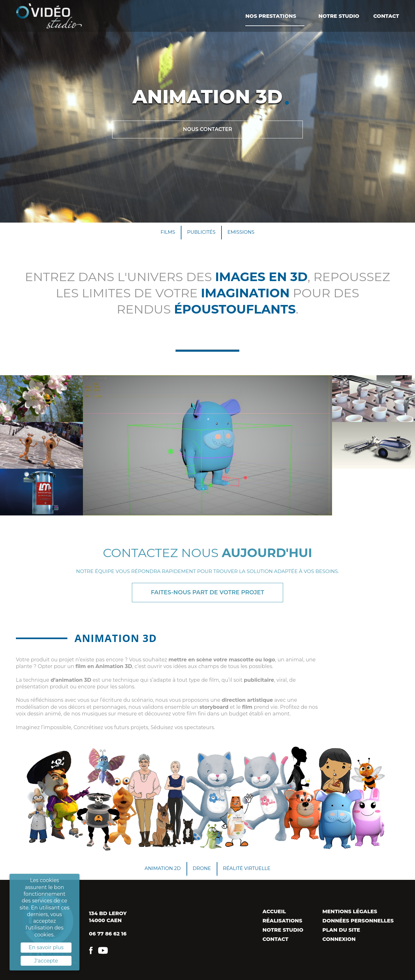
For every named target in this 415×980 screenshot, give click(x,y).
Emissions (243, 233)
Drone (201, 872)
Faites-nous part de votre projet (207, 595)
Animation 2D (159, 872)
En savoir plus (46, 947)
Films (165, 233)
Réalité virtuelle (250, 872)
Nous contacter (207, 129)
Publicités (201, 233)
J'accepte (46, 961)
